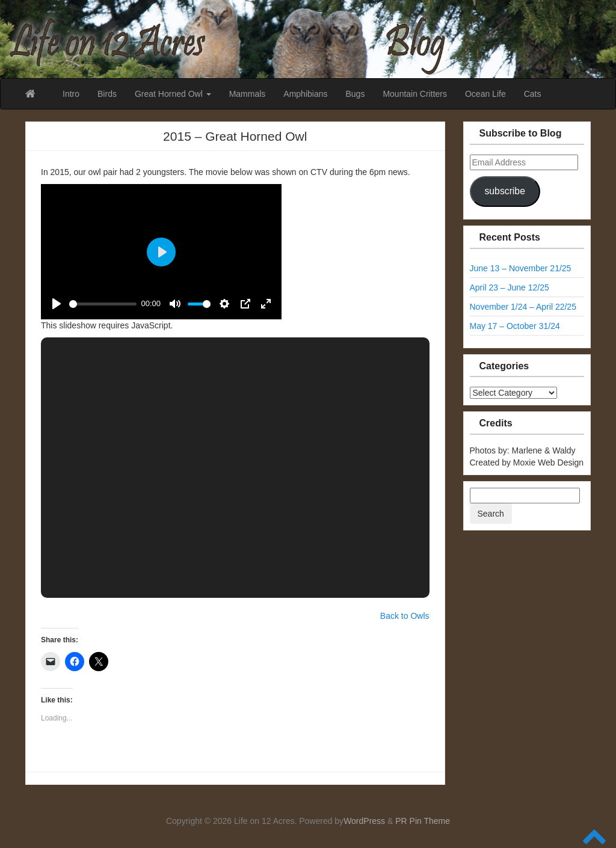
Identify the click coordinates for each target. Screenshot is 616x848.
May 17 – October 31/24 (515, 326)
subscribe (504, 191)
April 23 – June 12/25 (510, 287)
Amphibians (305, 94)
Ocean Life (485, 94)
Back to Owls (405, 616)
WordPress (364, 821)
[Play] (57, 304)
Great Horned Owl (173, 94)
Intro (71, 94)
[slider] (103, 304)
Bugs (355, 94)
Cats (533, 94)
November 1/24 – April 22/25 (523, 307)
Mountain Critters (415, 94)
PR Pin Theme (423, 821)
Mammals (248, 94)
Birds (107, 94)
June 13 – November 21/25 (521, 268)
